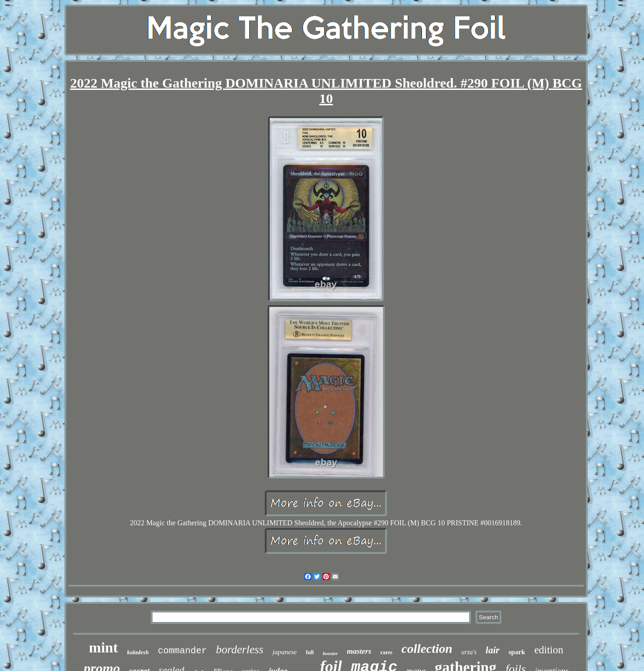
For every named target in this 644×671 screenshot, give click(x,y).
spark (517, 652)
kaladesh (138, 652)
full (310, 652)
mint (104, 647)
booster (330, 653)
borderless (240, 649)
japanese (285, 652)
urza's (469, 652)
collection (427, 649)
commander (182, 651)
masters (359, 651)
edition (549, 650)
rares (386, 652)
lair (492, 650)
